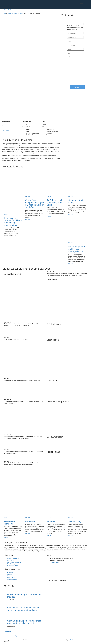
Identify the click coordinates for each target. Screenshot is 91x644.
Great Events (11, 578)
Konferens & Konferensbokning (16, 562)
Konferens (52, 521)
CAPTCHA (70, 84)
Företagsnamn (72, 31)
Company (70, 22)
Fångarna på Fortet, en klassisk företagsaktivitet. (78, 249)
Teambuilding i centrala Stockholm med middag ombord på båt (13, 221)
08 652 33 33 (55, 562)
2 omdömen (6, 131)
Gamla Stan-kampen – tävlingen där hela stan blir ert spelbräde (35, 204)
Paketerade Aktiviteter (9, 523)
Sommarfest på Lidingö (76, 201)
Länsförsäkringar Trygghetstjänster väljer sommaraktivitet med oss (24, 609)
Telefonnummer (72, 43)
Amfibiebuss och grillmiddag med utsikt (55, 203)
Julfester (10, 574)
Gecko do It (71, 640)
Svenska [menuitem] (9, 636)
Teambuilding (75, 521)
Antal (69, 51)
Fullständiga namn (73, 35)
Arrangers (10, 572)
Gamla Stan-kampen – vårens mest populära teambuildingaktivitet (24, 622)
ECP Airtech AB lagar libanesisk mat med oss (24, 596)
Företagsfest (31, 521)
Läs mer (6, 237)
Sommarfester (11, 576)
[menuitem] (10, 635)
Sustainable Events (13, 566)
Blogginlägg (8, 631)
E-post (70, 39)
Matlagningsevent (12, 580)
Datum (70, 47)
